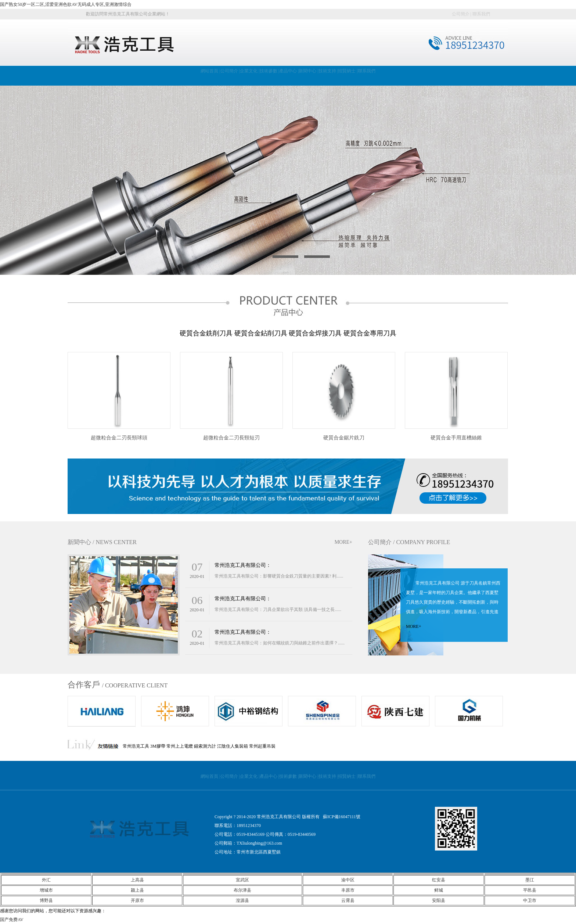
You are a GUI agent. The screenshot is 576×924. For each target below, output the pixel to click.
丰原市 (348, 890)
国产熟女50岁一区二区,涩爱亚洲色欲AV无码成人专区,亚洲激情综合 (66, 4)
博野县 (46, 900)
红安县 (439, 880)
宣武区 (242, 880)
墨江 (530, 880)
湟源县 (242, 900)
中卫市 (530, 900)
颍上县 (137, 890)
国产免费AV (12, 920)
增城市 (46, 890)
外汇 (46, 880)
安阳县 (439, 900)
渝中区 (348, 880)
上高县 (137, 880)
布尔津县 (242, 890)
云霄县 (348, 900)
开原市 (137, 900)
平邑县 (530, 890)
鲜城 (439, 890)
